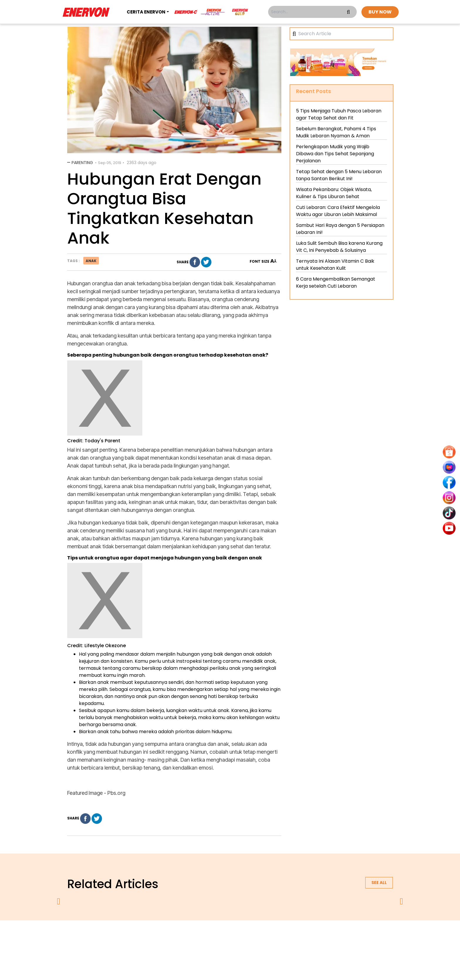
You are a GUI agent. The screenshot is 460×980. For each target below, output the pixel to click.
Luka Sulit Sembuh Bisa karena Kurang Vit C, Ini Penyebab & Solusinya (339, 247)
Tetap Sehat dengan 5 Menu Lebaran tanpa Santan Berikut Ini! (339, 175)
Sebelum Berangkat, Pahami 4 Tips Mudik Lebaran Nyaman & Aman (336, 132)
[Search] (344, 34)
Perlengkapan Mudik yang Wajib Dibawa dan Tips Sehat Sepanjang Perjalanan (335, 154)
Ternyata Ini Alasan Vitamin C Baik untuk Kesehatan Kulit (335, 265)
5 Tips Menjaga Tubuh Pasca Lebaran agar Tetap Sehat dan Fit (339, 114)
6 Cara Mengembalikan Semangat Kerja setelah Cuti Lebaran (336, 282)
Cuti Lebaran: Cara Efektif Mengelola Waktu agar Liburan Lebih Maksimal (338, 211)
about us (161, 936)
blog (302, 936)
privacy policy (194, 936)
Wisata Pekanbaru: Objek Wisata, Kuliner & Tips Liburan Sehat (334, 193)
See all (379, 883)
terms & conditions (236, 936)
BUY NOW (380, 12)
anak (91, 261)
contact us (276, 936)
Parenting (82, 163)
